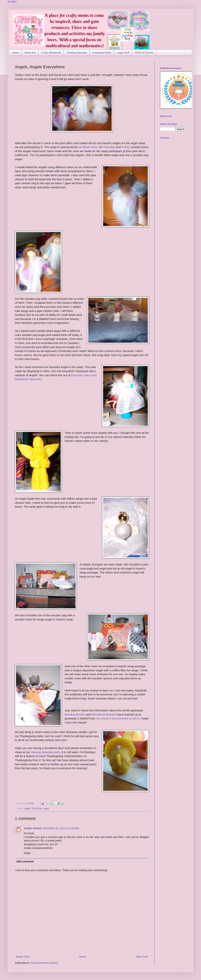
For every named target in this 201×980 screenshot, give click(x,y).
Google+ (12, 1)
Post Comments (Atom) (44, 963)
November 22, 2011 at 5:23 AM (61, 828)
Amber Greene (33, 828)
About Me (30, 53)
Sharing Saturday (77, 53)
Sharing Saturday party (45, 752)
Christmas (37, 808)
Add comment (25, 861)
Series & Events (144, 53)
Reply (27, 853)
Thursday (109, 147)
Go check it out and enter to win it (118, 718)
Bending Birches (75, 714)
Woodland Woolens (105, 714)
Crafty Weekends (51, 53)
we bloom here (88, 147)
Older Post (142, 957)
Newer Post (23, 957)
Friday (126, 147)
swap (46, 808)
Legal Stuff (123, 53)
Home (15, 53)
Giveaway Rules (102, 53)
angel (27, 808)
